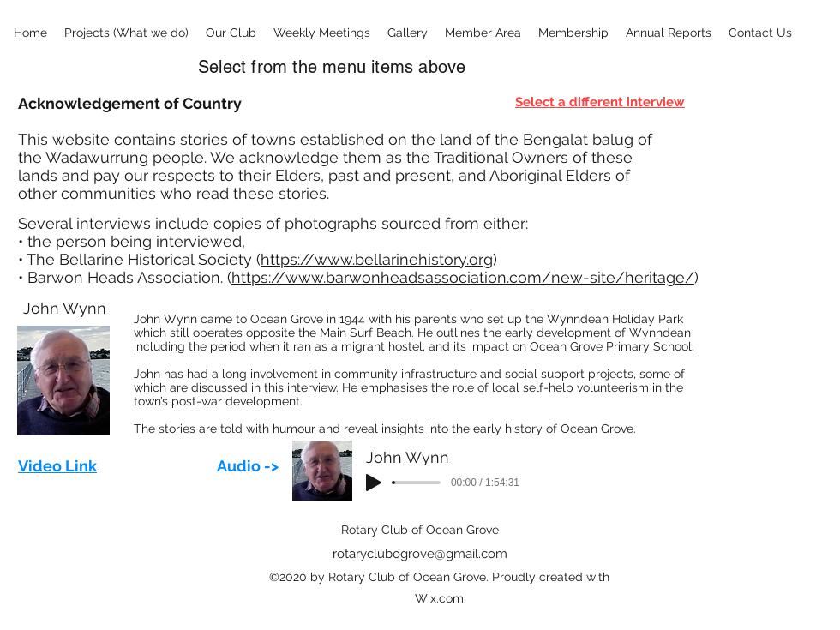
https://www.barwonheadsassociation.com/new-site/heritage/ (463, 277)
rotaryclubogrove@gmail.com (420, 554)
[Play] (374, 483)
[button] (126, 33)
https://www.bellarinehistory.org (377, 259)
